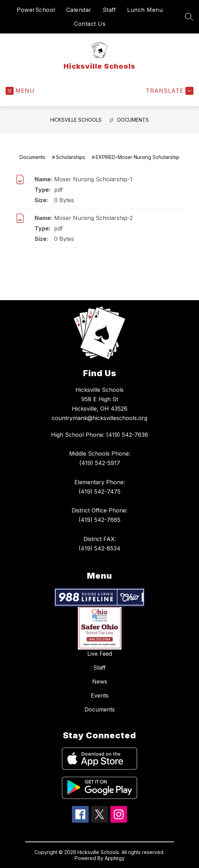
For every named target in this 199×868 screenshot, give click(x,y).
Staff (109, 10)
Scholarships (71, 157)
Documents (133, 120)
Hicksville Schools (76, 120)
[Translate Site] (169, 91)
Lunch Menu (145, 10)
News (100, 682)
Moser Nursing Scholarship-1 (93, 179)
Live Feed (100, 654)
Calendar (79, 10)
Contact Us (90, 24)
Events (100, 695)
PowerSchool (36, 10)
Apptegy (115, 858)
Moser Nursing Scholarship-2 (93, 218)
